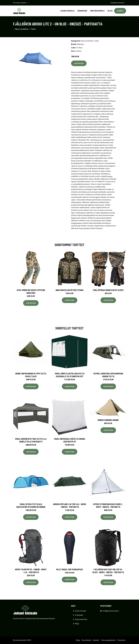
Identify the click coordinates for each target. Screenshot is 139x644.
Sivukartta (121, 640)
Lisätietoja (79, 63)
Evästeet (96, 640)
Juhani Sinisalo (68, 11)
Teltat (33, 29)
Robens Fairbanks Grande (108, 420)
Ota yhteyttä (86, 640)
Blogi (110, 11)
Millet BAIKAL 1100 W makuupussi (70, 569)
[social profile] (28, 3)
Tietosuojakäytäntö (108, 640)
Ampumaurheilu (97, 11)
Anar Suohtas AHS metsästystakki (70, 290)
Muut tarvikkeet (22, 29)
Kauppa (120, 11)
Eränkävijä (82, 11)
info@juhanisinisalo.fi (118, 3)
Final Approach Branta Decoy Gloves (108, 290)
